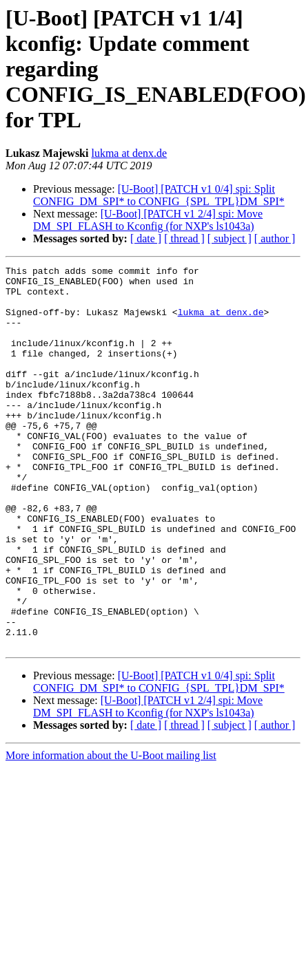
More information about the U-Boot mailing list (111, 832)
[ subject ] (229, 238)
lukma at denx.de (129, 153)
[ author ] (275, 238)
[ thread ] (184, 238)
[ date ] (146, 238)
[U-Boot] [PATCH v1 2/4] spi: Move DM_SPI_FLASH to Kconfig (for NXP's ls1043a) (148, 220)
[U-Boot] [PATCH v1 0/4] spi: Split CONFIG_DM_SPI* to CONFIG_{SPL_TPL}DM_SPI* (159, 195)
